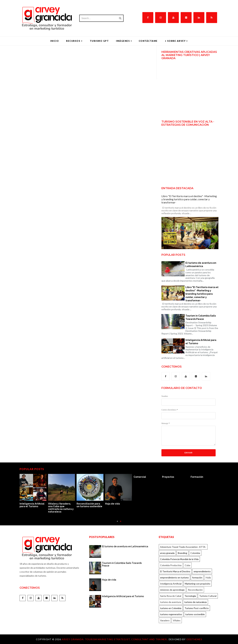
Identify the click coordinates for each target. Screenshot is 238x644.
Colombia (195, 553)
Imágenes (124, 41)
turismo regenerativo (171, 614)
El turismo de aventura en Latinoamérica (201, 265)
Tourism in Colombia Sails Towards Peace (201, 317)
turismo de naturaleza (195, 602)
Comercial (140, 477)
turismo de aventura (171, 602)
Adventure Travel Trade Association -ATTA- (183, 547)
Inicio (55, 41)
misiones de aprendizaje (172, 590)
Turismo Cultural (208, 596)
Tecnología (190, 596)
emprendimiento (202, 571)
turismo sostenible (195, 614)
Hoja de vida (112, 504)
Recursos (74, 41)
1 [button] (117, 523)
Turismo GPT (99, 41)
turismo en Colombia (171, 608)
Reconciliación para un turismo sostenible (89, 505)
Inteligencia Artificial (171, 584)
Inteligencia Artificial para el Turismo (201, 342)
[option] (34, 491)
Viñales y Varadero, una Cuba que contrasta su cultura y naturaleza (61, 508)
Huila (208, 577)
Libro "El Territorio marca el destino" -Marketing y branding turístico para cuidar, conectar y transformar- (189, 199)
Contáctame (148, 41)
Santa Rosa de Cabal (171, 596)
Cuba (188, 565)
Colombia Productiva (171, 565)
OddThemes (194, 639)
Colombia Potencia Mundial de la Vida (179, 559)
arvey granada (167, 553)
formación (197, 577)
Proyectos (168, 477)
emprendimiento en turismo (174, 577)
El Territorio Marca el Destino (175, 571)
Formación (197, 477)
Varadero (165, 620)
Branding (182, 553)
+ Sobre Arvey (176, 41)
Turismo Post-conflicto (197, 608)
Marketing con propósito (198, 584)
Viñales (177, 620)
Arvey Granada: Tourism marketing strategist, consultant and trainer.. (115, 639)
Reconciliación (195, 590)
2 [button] (121, 523)
